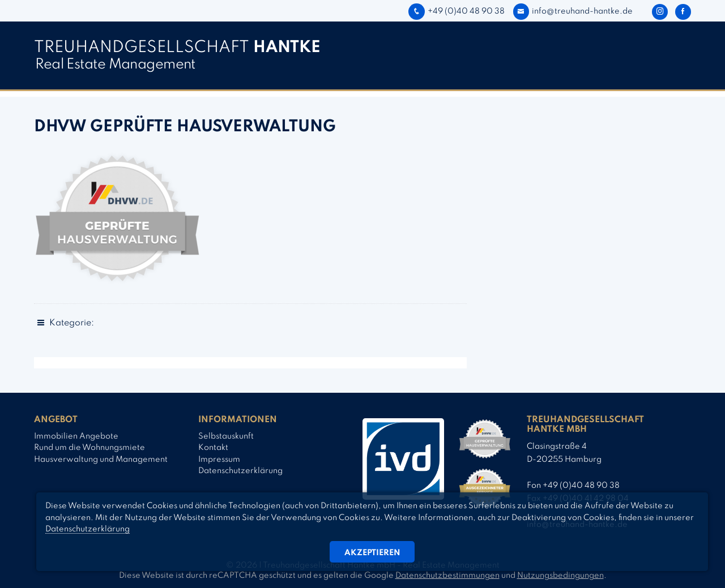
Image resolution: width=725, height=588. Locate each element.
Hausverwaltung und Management (101, 460)
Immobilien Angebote (76, 436)
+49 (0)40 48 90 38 (456, 11)
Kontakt (213, 448)
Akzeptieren (372, 553)
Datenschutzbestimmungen (447, 576)
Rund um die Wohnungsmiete (89, 448)
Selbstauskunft (226, 436)
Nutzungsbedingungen (560, 576)
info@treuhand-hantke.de (573, 11)
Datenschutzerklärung (240, 471)
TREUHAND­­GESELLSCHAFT (177, 48)
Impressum (219, 460)
